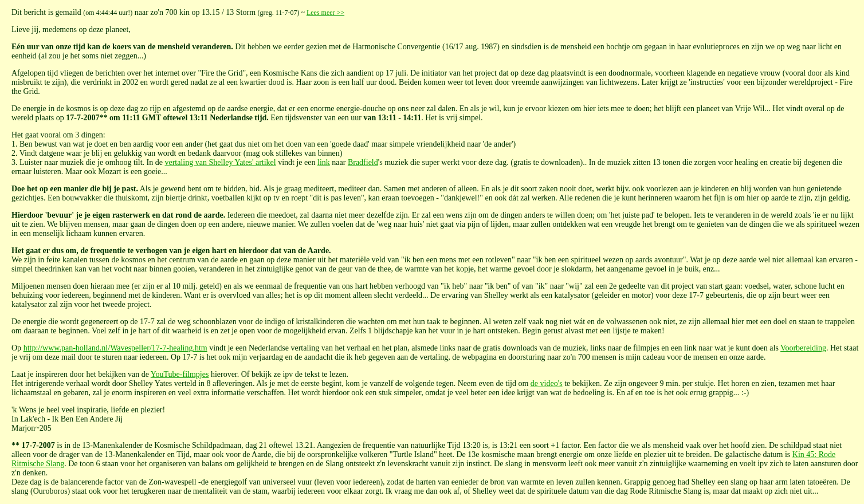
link (324, 162)
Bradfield (363, 162)
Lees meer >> (325, 13)
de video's (547, 383)
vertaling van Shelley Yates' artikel (220, 162)
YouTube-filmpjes (180, 374)
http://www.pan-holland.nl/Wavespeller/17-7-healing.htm (115, 348)
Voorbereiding (803, 348)
